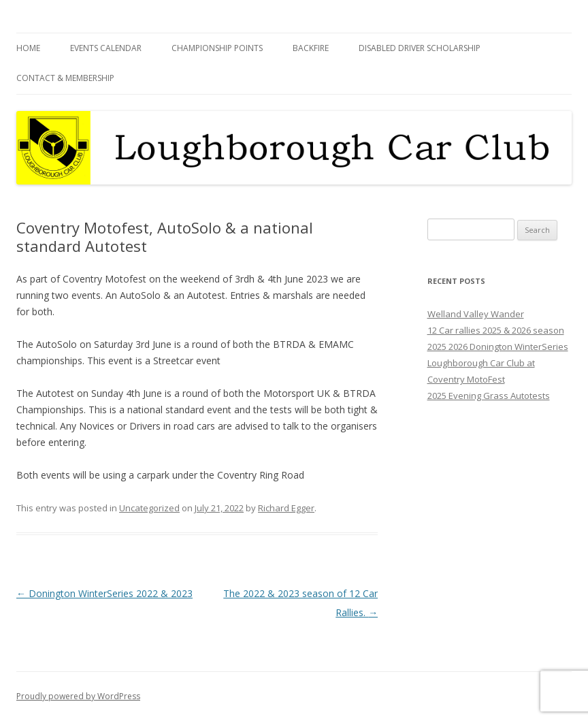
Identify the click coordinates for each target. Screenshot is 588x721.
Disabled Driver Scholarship (420, 48)
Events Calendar (106, 48)
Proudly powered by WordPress (78, 696)
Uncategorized (149, 508)
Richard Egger (286, 508)
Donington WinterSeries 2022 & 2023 (104, 593)
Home (28, 48)
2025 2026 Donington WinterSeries (498, 347)
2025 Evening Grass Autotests (489, 396)
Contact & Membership (65, 78)
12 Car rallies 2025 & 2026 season (496, 330)
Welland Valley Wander (476, 314)
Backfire (311, 48)
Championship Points (217, 48)
